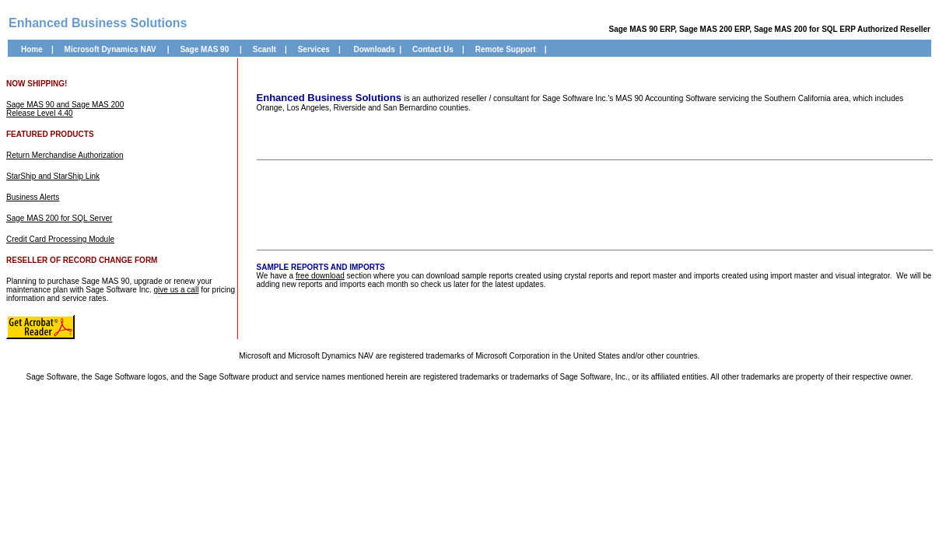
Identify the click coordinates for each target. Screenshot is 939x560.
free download (320, 276)
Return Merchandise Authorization (65, 155)
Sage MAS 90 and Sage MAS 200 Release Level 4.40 (65, 109)
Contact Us (433, 49)
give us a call (177, 290)
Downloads (374, 49)
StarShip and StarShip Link (53, 176)
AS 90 (218, 49)
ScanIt (265, 49)
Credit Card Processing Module (60, 239)
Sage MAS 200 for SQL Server (59, 218)
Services (314, 49)
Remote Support (506, 49)
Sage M (193, 49)
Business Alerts (33, 197)
